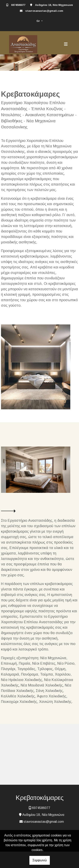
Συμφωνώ (40, 860)
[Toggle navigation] (66, 44)
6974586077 (18, 5)
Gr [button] (39, 21)
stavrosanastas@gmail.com (44, 11)
